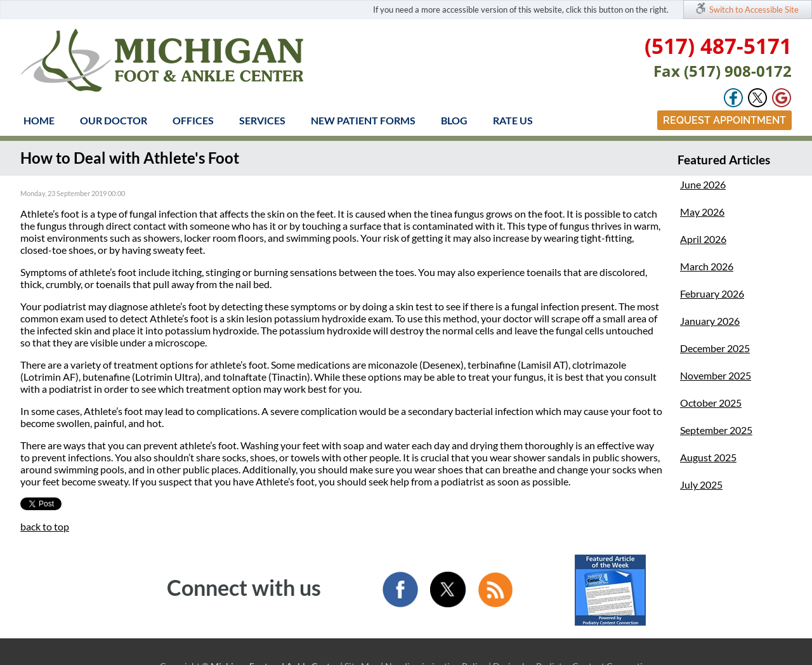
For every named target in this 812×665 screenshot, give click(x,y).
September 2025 (716, 430)
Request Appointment (724, 120)
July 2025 (701, 484)
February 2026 (712, 293)
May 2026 (702, 212)
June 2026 (703, 184)
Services (262, 120)
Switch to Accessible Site (754, 10)
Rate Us (513, 120)
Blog (454, 120)
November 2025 (716, 375)
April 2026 (703, 239)
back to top (45, 526)
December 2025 (715, 348)
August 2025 (708, 457)
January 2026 (710, 321)
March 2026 (707, 266)
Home (39, 120)
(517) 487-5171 (718, 46)
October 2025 (711, 403)
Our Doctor (114, 120)
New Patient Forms (363, 120)
